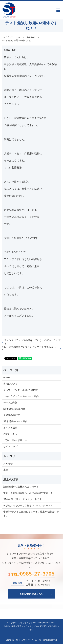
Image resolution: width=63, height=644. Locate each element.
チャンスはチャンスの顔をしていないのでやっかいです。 (32, 342)
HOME (7, 377)
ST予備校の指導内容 (14, 409)
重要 (6, 470)
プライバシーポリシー (15, 440)
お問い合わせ (10, 434)
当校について (10, 384)
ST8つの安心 (10, 403)
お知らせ (31, 37)
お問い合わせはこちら (32, 594)
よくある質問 (10, 428)
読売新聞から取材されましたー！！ (22, 487)
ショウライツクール (11, 37)
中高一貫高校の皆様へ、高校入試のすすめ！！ (28, 493)
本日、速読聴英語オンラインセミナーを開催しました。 (29, 348)
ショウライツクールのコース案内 (21, 396)
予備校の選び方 (12, 415)
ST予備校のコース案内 (15, 421)
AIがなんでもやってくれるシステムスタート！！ (29, 505)
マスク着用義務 (13, 168)
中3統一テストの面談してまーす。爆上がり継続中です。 (31, 514)
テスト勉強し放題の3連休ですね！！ (18, 40)
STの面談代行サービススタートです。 (24, 499)
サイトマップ (10, 447)
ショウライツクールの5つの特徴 (20, 390)
